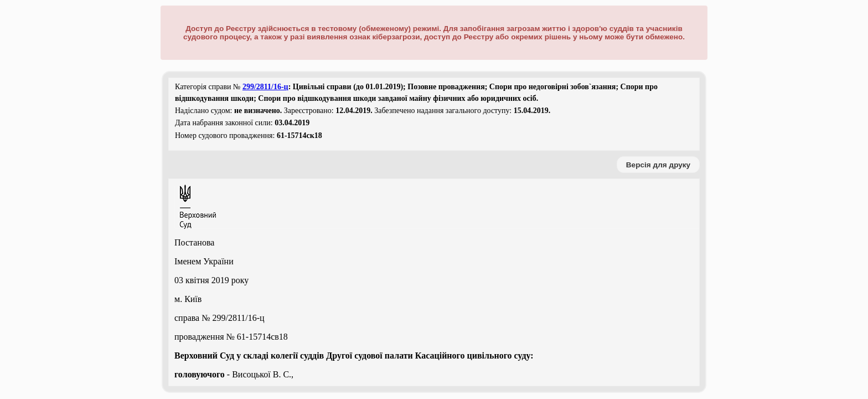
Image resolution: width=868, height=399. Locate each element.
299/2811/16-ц (265, 87)
